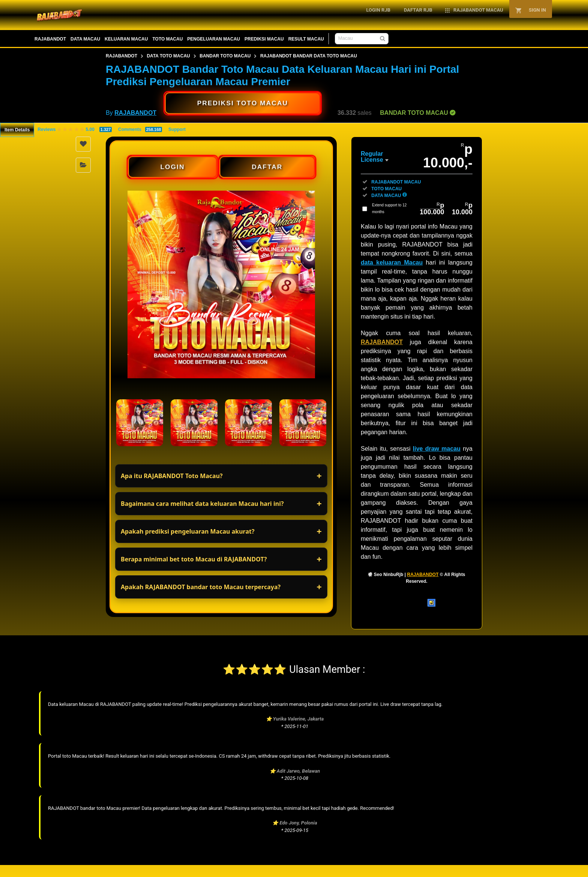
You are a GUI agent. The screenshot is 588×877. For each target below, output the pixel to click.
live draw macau (437, 449)
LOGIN (172, 167)
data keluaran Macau (392, 262)
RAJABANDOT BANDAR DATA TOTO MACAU (309, 56)
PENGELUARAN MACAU (214, 39)
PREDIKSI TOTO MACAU (243, 103)
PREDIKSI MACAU (264, 39)
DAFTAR (267, 167)
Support (177, 129)
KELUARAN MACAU (126, 39)
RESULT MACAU (306, 39)
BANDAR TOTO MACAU (225, 56)
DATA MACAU (85, 39)
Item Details (17, 130)
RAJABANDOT (50, 39)
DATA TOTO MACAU (168, 56)
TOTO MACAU (167, 39)
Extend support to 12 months (422, 209)
